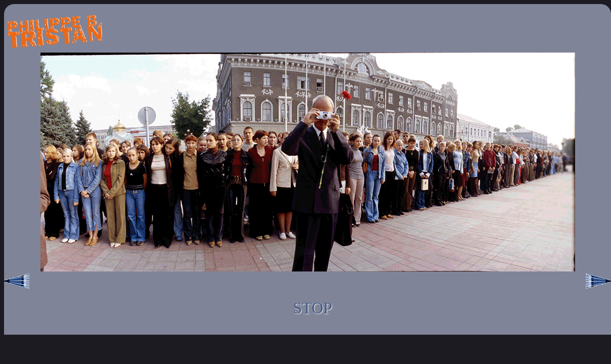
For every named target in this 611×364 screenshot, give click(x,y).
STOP (313, 308)
